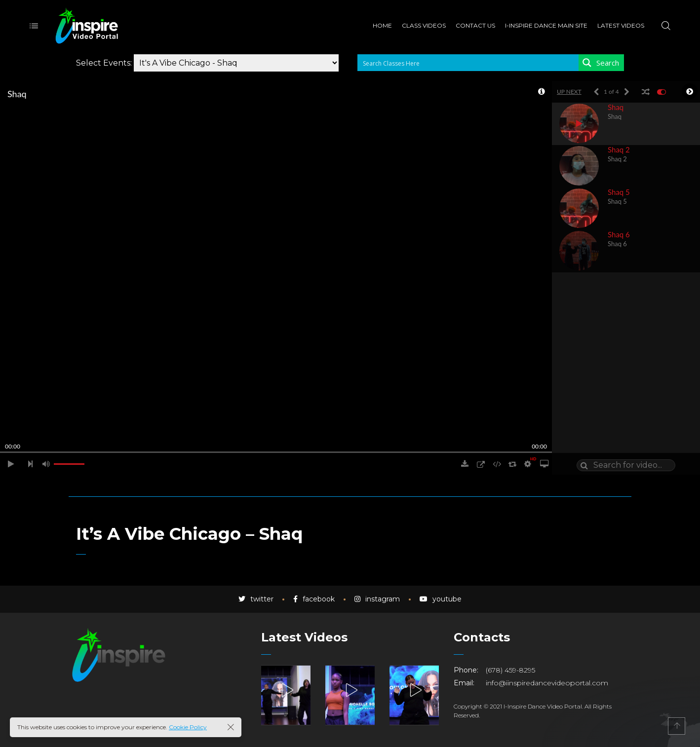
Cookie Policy (188, 727)
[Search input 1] (468, 63)
